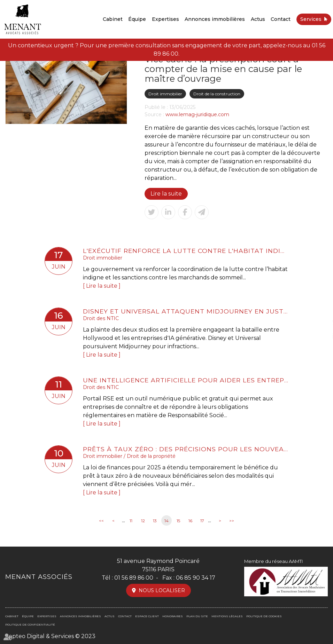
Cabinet (113, 19)
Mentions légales (227, 616)
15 (178, 521)
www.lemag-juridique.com (197, 114)
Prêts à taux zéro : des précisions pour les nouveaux (186, 449)
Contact (281, 19)
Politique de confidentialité (30, 625)
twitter (319, 322)
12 (143, 521)
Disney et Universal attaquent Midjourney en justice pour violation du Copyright (186, 311)
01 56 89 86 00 (134, 578)
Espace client (147, 616)
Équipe (137, 19)
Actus (258, 19)
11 (131, 521)
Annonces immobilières (215, 19)
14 (166, 521)
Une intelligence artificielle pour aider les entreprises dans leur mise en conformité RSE (186, 380)
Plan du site (197, 616)
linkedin (319, 336)
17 (202, 521)
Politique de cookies (264, 616)
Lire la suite (166, 194)
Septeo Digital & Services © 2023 (50, 636)
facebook (319, 308)
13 (155, 521)
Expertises (165, 19)
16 (190, 521)
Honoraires (173, 616)
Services (311, 19)
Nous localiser (162, 590)
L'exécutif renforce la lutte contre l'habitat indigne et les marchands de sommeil (186, 251)
